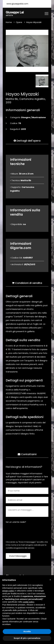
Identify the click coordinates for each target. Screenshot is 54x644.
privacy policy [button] (8, 591)
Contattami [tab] (27, 454)
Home (9, 22)
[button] (50, 580)
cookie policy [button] (29, 602)
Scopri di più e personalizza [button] (27, 638)
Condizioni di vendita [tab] (27, 283)
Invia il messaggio (18, 556)
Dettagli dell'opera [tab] (27, 141)
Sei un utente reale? (16, 522)
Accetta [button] (27, 631)
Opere (19, 22)
